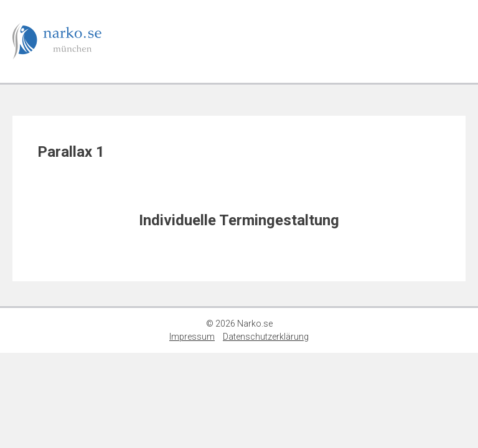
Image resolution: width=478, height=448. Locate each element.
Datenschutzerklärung (266, 337)
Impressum (192, 337)
